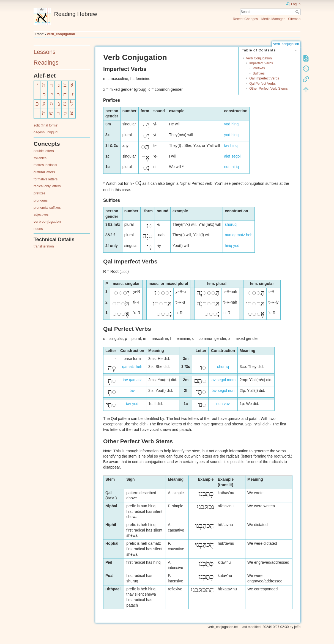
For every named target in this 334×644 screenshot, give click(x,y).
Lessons (45, 52)
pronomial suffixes (47, 208)
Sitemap (294, 19)
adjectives (41, 214)
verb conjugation (47, 222)
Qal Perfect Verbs (262, 84)
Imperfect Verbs (261, 63)
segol (236, 156)
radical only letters (47, 186)
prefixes (39, 193)
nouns (38, 229)
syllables (40, 158)
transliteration (44, 246)
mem (231, 380)
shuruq (231, 224)
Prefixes (259, 68)
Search (298, 12)
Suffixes (258, 73)
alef (227, 156)
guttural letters (44, 172)
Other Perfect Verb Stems (269, 89)
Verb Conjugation (259, 58)
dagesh (39, 132)
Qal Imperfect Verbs (264, 78)
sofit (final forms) (46, 125)
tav (227, 145)
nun (227, 167)
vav (227, 404)
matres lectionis (45, 165)
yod (227, 124)
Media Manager (273, 19)
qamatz (239, 235)
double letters (44, 151)
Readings (46, 63)
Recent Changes (245, 19)
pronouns (41, 200)
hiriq (235, 124)
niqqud (52, 132)
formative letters (46, 179)
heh (249, 235)
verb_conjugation (61, 34)
